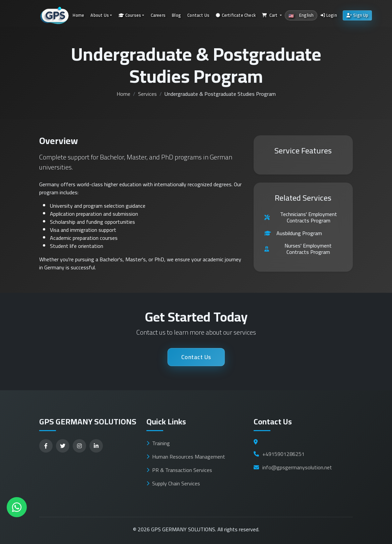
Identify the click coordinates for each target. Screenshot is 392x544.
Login (329, 15)
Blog (176, 15)
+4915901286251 (279, 454)
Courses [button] (130, 15)
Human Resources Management (186, 457)
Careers (158, 15)
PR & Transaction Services (179, 470)
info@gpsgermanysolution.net (293, 467)
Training (158, 443)
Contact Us (198, 15)
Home (78, 15)
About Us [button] (100, 15)
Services (147, 94)
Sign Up (357, 15)
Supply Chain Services (173, 483)
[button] (272, 16)
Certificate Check (236, 15)
